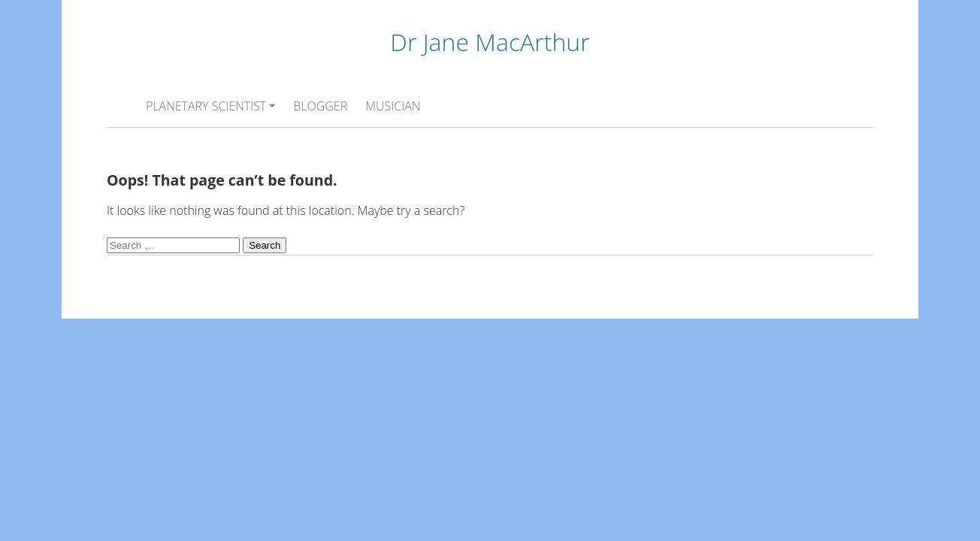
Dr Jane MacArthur (490, 42)
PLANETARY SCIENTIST (206, 106)
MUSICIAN (393, 106)
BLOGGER (320, 106)
